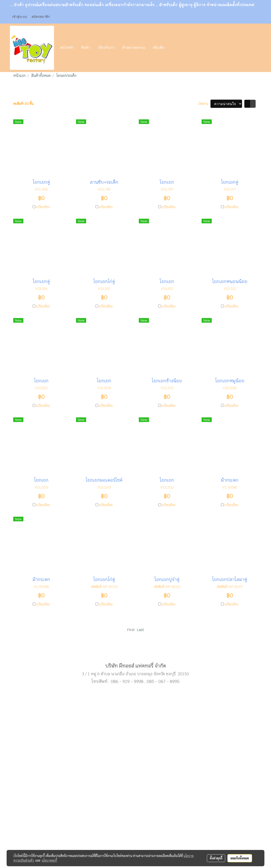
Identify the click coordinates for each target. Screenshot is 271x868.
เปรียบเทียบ (43, 207)
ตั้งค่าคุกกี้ (216, 858)
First (131, 630)
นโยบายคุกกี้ (49, 860)
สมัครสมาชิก (41, 17)
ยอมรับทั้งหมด (240, 858)
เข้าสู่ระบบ (20, 17)
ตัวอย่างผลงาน (134, 48)
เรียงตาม (204, 104)
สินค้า (86, 48)
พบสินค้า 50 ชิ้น (23, 104)
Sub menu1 (135, 652)
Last (140, 630)
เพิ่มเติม (159, 48)
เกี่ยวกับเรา (106, 48)
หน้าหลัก (67, 48)
